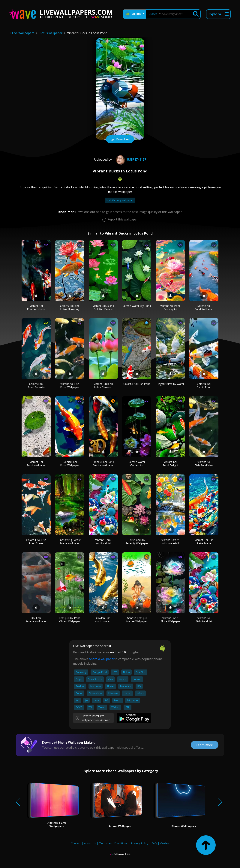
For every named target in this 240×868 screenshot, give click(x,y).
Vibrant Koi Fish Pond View (204, 464)
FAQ (154, 843)
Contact (76, 843)
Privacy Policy (139, 843)
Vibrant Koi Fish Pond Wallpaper (70, 385)
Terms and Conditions (113, 843)
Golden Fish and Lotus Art (103, 620)
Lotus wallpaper (51, 33)
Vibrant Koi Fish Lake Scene (204, 542)
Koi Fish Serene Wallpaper (36, 620)
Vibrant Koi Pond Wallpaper (36, 464)
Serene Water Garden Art (137, 464)
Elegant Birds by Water (170, 384)
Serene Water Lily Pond (137, 306)
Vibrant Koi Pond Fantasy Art (170, 307)
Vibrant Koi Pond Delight (170, 464)
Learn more (205, 745)
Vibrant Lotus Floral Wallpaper (170, 620)
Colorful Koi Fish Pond (137, 384)
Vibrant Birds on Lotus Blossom (103, 385)
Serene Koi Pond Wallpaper (204, 307)
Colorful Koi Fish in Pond (204, 385)
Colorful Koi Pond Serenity (36, 385)
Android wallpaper (102, 659)
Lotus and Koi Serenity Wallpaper (137, 542)
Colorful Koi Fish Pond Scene (36, 542)
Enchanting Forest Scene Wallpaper (70, 542)
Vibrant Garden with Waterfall (170, 542)
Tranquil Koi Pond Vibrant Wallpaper (70, 620)
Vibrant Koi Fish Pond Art (204, 620)
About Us (90, 843)
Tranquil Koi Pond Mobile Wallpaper (103, 464)
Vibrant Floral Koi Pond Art (103, 542)
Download (120, 140)
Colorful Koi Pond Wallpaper (70, 464)
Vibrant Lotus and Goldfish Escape (103, 307)
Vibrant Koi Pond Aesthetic (36, 307)
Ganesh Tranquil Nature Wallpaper (137, 620)
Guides (165, 843)
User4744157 (130, 159)
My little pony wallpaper (120, 200)
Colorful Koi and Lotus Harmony (70, 307)
